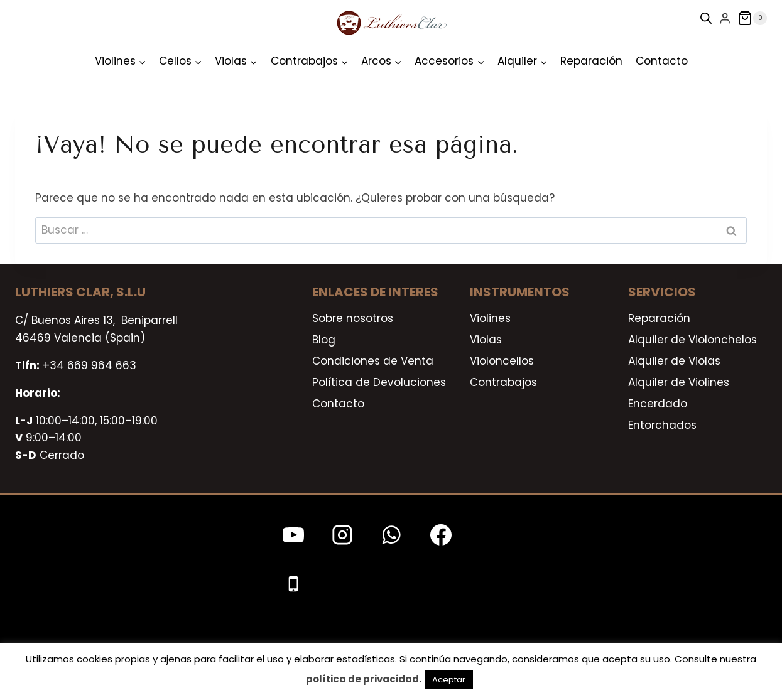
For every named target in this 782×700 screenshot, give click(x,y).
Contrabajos (503, 382)
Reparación (591, 61)
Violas (486, 340)
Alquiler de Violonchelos (692, 340)
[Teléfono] (293, 584)
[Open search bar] (706, 18)
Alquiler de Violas (674, 361)
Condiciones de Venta (373, 361)
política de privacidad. (364, 679)
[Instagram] (342, 535)
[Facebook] (441, 535)
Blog (324, 340)
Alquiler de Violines (679, 382)
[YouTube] (293, 535)
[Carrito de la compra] (752, 18)
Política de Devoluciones (379, 382)
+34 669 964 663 (90, 365)
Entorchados (662, 425)
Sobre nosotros (353, 318)
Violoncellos (502, 361)
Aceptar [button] (449, 680)
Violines (490, 318)
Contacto (662, 61)
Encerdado (658, 404)
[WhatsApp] (391, 535)
